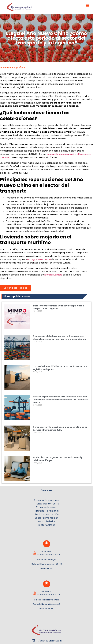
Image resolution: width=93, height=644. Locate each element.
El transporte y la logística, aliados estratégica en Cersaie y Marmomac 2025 (60, 428)
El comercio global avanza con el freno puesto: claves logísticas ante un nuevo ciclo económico (59, 338)
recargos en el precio (39, 259)
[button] (88, 5)
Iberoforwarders (53, 275)
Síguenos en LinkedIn (50, 641)
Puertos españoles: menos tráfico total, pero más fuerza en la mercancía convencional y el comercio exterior (60, 400)
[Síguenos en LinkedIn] (33, 641)
